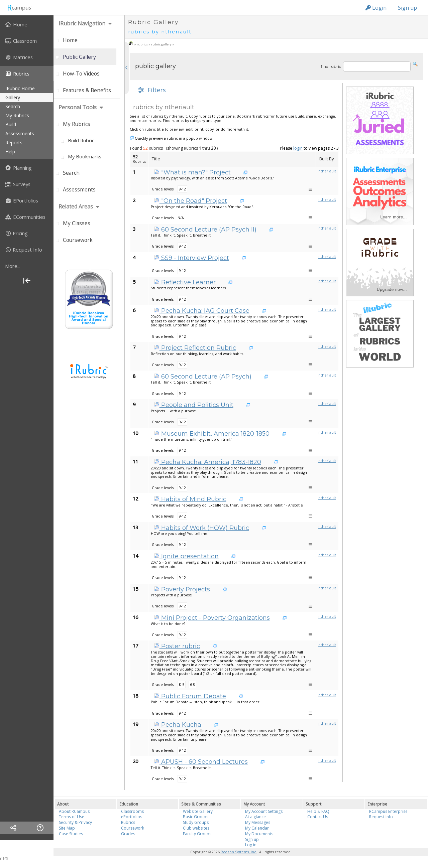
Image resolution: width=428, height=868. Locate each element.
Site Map (67, 828)
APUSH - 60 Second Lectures (201, 762)
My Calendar (257, 828)
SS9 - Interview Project (192, 258)
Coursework (133, 828)
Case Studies (71, 834)
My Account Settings (264, 811)
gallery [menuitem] (13, 97)
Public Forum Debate (190, 696)
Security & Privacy (75, 822)
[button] (415, 64)
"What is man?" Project (192, 172)
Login (376, 8)
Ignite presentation (186, 556)
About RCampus (74, 811)
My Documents (259, 834)
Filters (151, 90)
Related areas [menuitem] (76, 206)
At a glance (255, 817)
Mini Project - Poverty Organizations (212, 618)
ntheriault (327, 171)
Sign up (407, 8)
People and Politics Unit (194, 405)
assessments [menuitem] (20, 133)
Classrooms (132, 811)
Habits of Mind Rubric (190, 499)
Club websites (196, 828)
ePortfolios (132, 817)
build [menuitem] (11, 124)
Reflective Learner (185, 282)
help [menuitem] (10, 152)
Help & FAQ (318, 811)
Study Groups (196, 822)
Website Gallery (198, 811)
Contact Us (318, 817)
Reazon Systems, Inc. (239, 852)
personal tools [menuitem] (78, 107)
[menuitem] (27, 24)
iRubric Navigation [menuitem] (82, 23)
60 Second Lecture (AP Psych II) (205, 230)
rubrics (142, 44)
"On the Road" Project (191, 201)
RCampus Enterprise (388, 811)
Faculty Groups (197, 834)
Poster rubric (177, 646)
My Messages (258, 822)
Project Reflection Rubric (195, 348)
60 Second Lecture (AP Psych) (203, 377)
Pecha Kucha (178, 725)
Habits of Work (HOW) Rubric (202, 528)
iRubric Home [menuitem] (20, 88)
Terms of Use (72, 817)
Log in (251, 845)
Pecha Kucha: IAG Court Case (202, 311)
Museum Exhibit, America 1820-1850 (212, 434)
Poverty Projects (182, 589)
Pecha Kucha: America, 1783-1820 (208, 462)
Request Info (381, 817)
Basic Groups (196, 817)
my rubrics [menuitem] (17, 115)
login (298, 148)
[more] (27, 266)
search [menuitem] (13, 106)
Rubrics (128, 822)
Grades (128, 834)
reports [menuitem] (14, 142)
